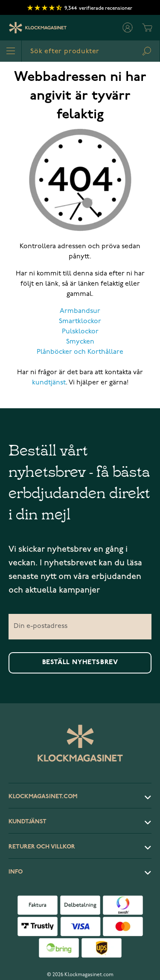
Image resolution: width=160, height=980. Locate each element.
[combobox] (91, 51)
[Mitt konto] (128, 28)
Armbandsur (80, 311)
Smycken (80, 342)
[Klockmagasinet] (38, 28)
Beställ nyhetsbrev (80, 662)
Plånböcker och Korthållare (80, 352)
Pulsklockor (80, 332)
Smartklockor (80, 321)
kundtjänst (49, 383)
